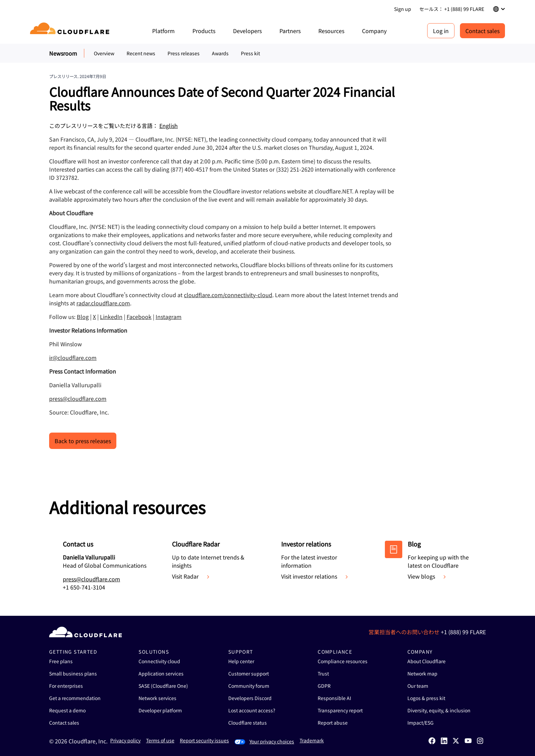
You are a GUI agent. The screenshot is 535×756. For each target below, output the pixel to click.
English (169, 126)
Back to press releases (83, 441)
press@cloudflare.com (78, 398)
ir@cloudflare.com (73, 358)
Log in (441, 31)
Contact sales (482, 31)
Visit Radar (191, 576)
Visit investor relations (315, 576)
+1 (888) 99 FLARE (463, 632)
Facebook (139, 317)
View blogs (428, 576)
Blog (83, 317)
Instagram (169, 317)
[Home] (71, 31)
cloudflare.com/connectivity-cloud (228, 295)
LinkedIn (111, 317)
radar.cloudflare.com (103, 303)
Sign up (403, 9)
